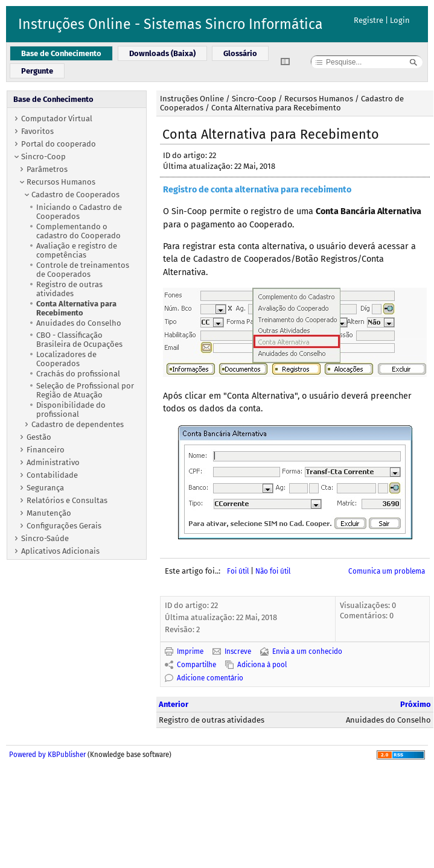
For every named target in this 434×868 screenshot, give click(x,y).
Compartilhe (196, 665)
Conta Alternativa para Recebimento (76, 308)
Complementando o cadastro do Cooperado (78, 231)
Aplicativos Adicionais (60, 551)
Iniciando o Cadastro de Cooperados (79, 212)
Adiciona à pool (262, 665)
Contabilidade (52, 475)
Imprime (190, 651)
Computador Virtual (57, 119)
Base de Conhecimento (53, 99)
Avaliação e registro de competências (77, 250)
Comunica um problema (387, 571)
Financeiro (46, 450)
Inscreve (238, 651)
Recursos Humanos (61, 182)
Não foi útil (273, 571)
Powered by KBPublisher (47, 755)
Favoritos (37, 131)
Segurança (45, 488)
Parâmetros (47, 169)
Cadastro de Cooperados (75, 195)
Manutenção (49, 513)
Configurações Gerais (64, 526)
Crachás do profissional (78, 374)
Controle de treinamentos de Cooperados (83, 270)
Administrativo (53, 462)
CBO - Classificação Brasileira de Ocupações (79, 340)
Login (400, 20)
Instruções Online (192, 99)
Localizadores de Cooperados (66, 359)
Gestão (39, 437)
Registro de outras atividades (69, 289)
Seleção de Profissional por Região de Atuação (85, 390)
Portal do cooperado (59, 144)
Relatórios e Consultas (67, 500)
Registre (369, 20)
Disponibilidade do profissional (71, 410)
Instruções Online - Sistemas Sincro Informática (171, 24)
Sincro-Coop (43, 157)
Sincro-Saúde (45, 538)
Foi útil (238, 571)
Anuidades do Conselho (79, 323)
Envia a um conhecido (307, 651)
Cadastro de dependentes (78, 424)
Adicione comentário (210, 678)
